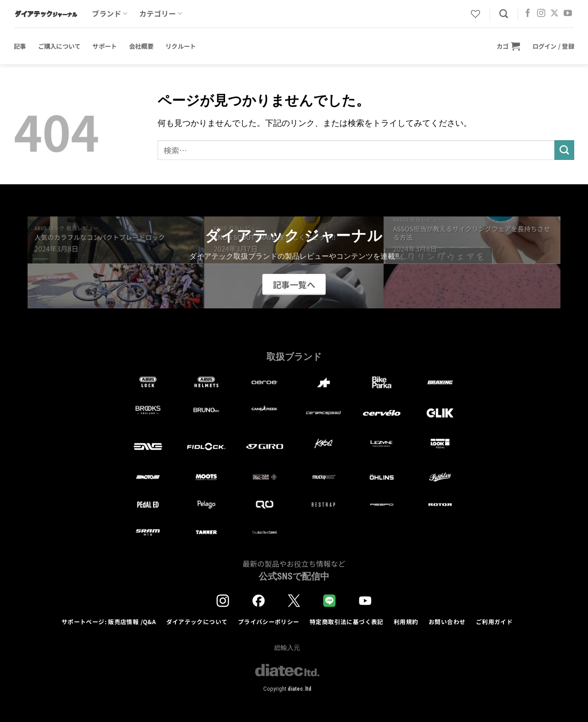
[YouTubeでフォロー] (568, 14)
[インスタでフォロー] (541, 14)
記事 (20, 46)
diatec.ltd (300, 689)
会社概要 (141, 46)
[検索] (504, 14)
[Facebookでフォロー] (528, 14)
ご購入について (59, 46)
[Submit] (564, 150)
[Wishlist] (475, 14)
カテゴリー (161, 14)
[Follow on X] (554, 14)
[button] (509, 46)
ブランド (110, 14)
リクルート (181, 46)
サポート (105, 46)
